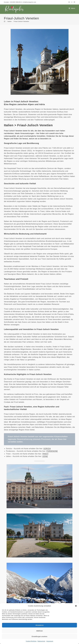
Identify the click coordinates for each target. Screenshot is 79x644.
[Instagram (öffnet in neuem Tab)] (72, 2)
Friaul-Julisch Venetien (21, 21)
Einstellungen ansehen (39, 636)
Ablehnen (39, 631)
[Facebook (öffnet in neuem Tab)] (69, 2)
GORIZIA (47, 449)
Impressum (50, 641)
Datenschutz (41, 641)
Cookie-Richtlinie (31, 641)
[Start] (5, 21)
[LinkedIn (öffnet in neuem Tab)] (74, 2)
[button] (76, 606)
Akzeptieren (39, 625)
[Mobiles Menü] (72, 8)
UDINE (45, 456)
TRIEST (45, 454)
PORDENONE (52, 451)
